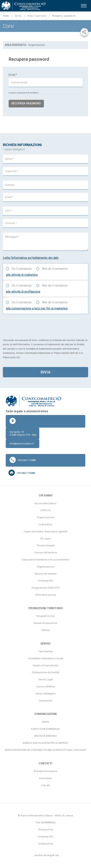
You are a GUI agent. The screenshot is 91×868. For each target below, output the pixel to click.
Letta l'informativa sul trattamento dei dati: (31, 258)
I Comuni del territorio (45, 553)
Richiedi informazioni (46, 771)
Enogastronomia (46, 616)
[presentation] (32, 326)
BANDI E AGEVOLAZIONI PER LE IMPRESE (45, 743)
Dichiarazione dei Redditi (46, 672)
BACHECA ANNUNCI (45, 736)
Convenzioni (45, 701)
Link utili (45, 785)
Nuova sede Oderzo (45, 503)
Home (6, 16)
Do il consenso (22, 269)
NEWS (46, 722)
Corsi (18, 16)
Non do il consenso (55, 269)
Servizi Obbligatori (46, 694)
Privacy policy (46, 829)
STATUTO (46, 510)
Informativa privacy (45, 595)
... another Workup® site (46, 855)
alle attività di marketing (22, 275)
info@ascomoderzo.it (22, 444)
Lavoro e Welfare (46, 687)
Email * (45, 84)
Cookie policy (45, 844)
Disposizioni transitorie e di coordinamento (46, 560)
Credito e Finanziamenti (45, 665)
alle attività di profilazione (23, 292)
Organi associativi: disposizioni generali (46, 531)
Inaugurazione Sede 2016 (46, 588)
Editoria (46, 630)
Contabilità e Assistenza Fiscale (46, 658)
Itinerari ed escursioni (45, 623)
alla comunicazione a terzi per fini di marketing (37, 308)
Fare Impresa (45, 651)
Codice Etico (45, 524)
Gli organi (45, 539)
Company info (45, 581)
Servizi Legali (46, 679)
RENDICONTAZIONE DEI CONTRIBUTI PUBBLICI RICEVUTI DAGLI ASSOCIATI (45, 750)
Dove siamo (45, 778)
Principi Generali (46, 545)
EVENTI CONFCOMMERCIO (45, 729)
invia (45, 372)
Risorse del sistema (46, 574)
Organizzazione (45, 517)
